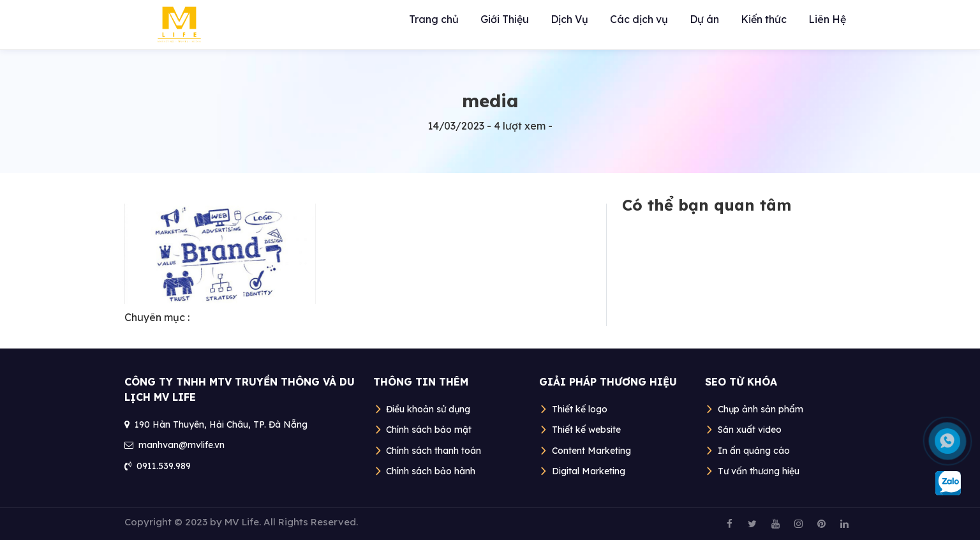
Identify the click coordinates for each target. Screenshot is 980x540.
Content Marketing (591, 451)
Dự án (704, 19)
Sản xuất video (750, 430)
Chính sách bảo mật (429, 430)
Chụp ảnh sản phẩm (761, 409)
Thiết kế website (586, 430)
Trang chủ (434, 19)
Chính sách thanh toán (434, 451)
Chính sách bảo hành (431, 471)
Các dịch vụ (639, 19)
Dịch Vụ (569, 19)
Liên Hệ (827, 19)
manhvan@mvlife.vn (182, 445)
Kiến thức (764, 19)
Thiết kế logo (580, 409)
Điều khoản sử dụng (428, 409)
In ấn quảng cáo (754, 451)
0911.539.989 (164, 466)
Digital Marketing (589, 471)
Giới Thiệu (505, 19)
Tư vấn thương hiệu (759, 471)
